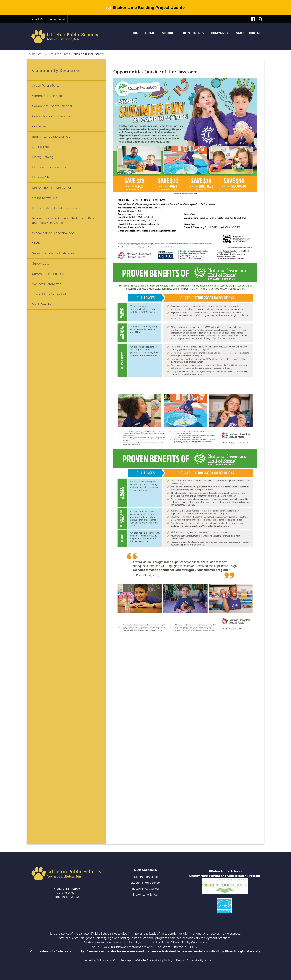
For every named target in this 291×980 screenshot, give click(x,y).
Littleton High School (145, 877)
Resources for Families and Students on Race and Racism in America (64, 220)
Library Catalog (43, 157)
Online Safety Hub (45, 198)
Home (31, 54)
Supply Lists (41, 264)
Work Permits (42, 304)
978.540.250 (70, 889)
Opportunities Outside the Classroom (58, 208)
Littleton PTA (47, 179)
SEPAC (37, 243)
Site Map (125, 960)
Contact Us (36, 19)
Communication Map (47, 96)
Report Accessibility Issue (194, 960)
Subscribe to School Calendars (53, 253)
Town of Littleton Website (56, 296)
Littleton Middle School (145, 883)
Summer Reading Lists (48, 274)
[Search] (261, 19)
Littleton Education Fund (56, 169)
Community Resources (54, 54)
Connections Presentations (51, 116)
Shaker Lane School (145, 895)
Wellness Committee (47, 284)
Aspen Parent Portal (46, 85)
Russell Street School (145, 889)
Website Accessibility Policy (153, 960)
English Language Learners (51, 137)
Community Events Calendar (52, 106)
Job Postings (41, 147)
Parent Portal (57, 19)
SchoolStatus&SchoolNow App (53, 233)
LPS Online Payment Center (58, 189)
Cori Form (39, 126)
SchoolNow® (106, 960)
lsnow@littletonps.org (131, 947)
